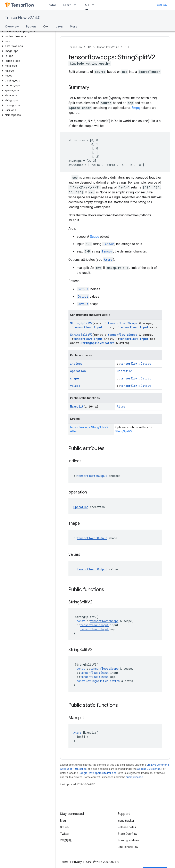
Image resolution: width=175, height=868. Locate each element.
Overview (12, 26)
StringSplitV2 (81, 323)
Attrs (108, 260)
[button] (27, 31)
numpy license (134, 777)
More (74, 26)
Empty (136, 108)
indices (76, 364)
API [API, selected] (87, 5)
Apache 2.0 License (149, 769)
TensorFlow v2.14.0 (23, 18)
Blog (63, 821)
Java (59, 26)
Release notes (127, 827)
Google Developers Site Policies (97, 773)
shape (74, 378)
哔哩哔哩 (66, 840)
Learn (67, 5)
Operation (125, 371)
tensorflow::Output (135, 364)
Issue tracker (126, 821)
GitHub (162, 5)
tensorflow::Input (88, 327)
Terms (64, 862)
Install (52, 5)
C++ (127, 47)
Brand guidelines (128, 840)
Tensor (108, 244)
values (75, 386)
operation (78, 371)
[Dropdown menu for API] (94, 5)
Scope (95, 237)
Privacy (77, 862)
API (89, 47)
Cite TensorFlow (128, 847)
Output (83, 289)
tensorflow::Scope (123, 323)
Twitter (65, 834)
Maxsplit (77, 406)
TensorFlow (75, 47)
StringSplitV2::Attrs (97, 343)
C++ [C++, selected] (46, 26)
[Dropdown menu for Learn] (76, 5)
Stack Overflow (127, 834)
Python (31, 26)
